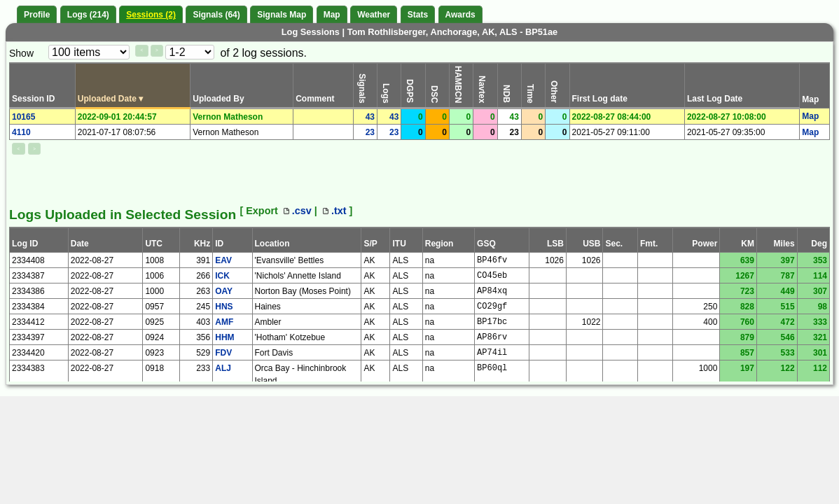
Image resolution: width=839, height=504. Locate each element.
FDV (223, 353)
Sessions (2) (151, 15)
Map (332, 15)
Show (21, 53)
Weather (374, 15)
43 (370, 117)
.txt (335, 211)
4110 (21, 132)
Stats (418, 15)
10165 (23, 117)
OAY (224, 291)
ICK (222, 276)
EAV (223, 260)
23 (370, 132)
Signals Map (282, 15)
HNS (224, 307)
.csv (298, 211)
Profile (37, 15)
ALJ (223, 368)
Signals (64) (216, 15)
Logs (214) (88, 15)
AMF (224, 322)
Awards (460, 15)
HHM (224, 337)
